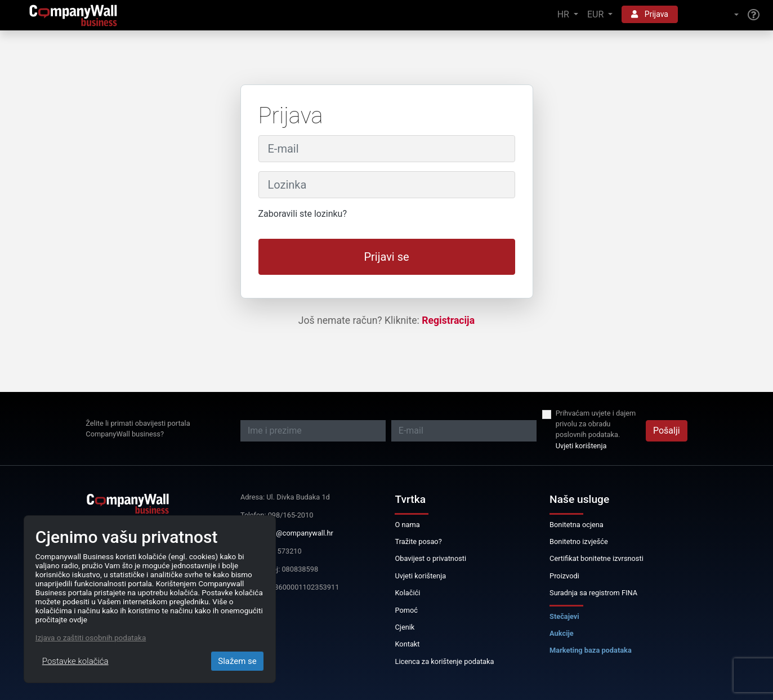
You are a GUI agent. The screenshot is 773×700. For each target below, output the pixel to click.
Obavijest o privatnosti (430, 558)
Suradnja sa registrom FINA (593, 593)
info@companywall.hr (298, 533)
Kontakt (407, 644)
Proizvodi (564, 576)
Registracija (448, 320)
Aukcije (562, 633)
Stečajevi (564, 616)
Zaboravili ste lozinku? (303, 214)
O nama (407, 525)
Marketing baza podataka (591, 650)
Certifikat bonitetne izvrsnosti (596, 558)
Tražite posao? (418, 541)
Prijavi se (386, 257)
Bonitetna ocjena (577, 525)
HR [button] (564, 14)
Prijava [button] (650, 14)
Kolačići (407, 593)
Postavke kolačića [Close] (75, 661)
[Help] (754, 15)
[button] (713, 15)
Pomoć (406, 610)
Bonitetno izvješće (579, 541)
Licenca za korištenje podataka (444, 661)
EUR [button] (596, 14)
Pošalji (667, 431)
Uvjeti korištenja (581, 446)
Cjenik (405, 627)
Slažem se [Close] (237, 661)
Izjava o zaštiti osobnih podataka (91, 637)
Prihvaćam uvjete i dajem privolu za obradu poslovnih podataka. (596, 424)
